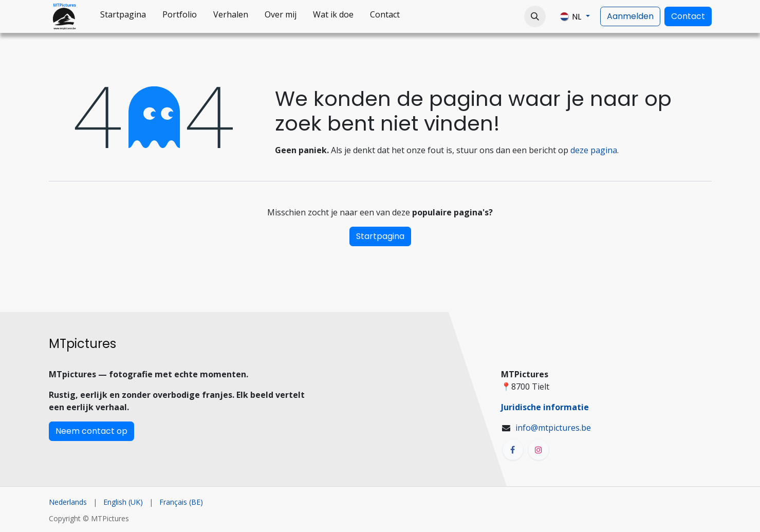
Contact (688, 16)
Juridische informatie (545, 407)
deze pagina (594, 150)
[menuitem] (123, 16)
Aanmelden (630, 16)
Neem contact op (91, 431)
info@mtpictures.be (553, 428)
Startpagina (380, 236)
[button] (535, 16)
